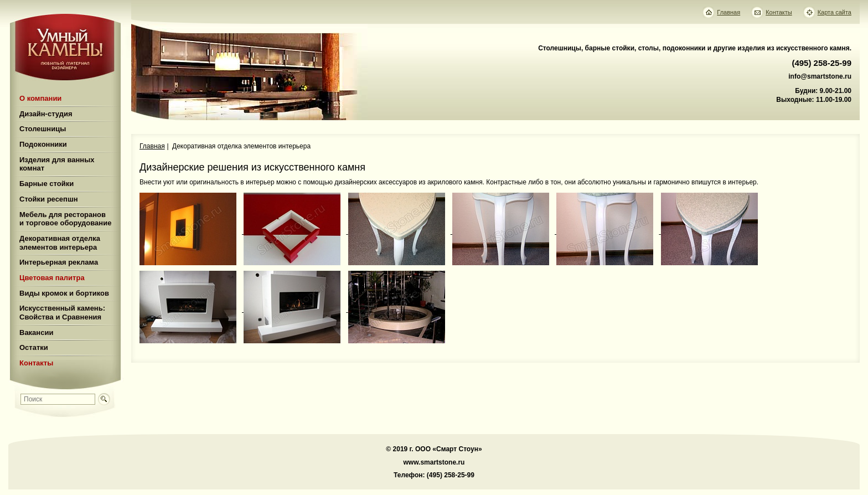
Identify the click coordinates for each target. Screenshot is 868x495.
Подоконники (43, 144)
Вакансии (36, 332)
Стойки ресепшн (49, 199)
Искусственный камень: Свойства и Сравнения (62, 313)
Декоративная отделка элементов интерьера (60, 243)
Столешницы (43, 129)
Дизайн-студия (46, 114)
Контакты (36, 363)
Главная (152, 146)
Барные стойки (46, 184)
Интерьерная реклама (59, 262)
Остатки (34, 347)
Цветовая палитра (52, 278)
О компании (40, 98)
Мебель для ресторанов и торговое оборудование (65, 219)
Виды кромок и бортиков (64, 293)
